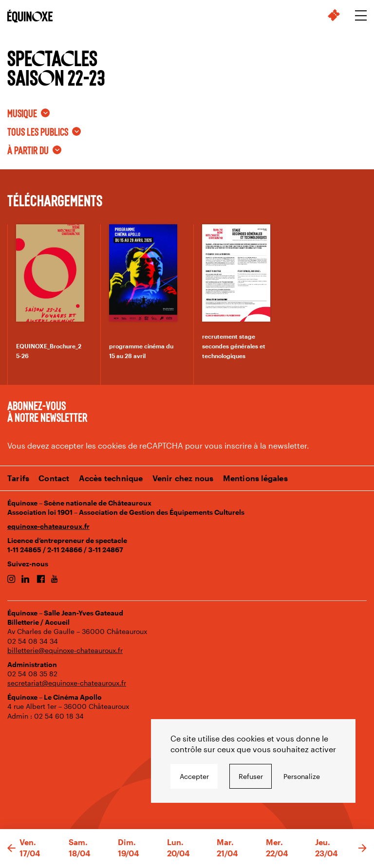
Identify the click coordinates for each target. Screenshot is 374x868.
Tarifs (18, 478)
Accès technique (111, 478)
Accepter (194, 776)
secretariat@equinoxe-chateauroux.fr (67, 683)
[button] (11, 849)
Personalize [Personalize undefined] (302, 776)
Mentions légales (255, 478)
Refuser (251, 776)
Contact (54, 478)
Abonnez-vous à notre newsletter (47, 411)
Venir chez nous (183, 478)
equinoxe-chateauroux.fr (48, 526)
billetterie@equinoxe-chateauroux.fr (65, 650)
